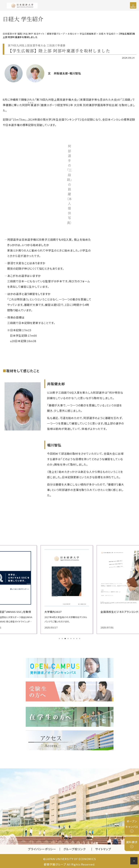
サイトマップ (103, 848)
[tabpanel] (69, 589)
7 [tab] (77, 638)
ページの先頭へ (135, 861)
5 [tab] (71, 638)
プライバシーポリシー (42, 848)
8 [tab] (80, 638)
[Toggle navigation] (133, 5)
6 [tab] (74, 638)
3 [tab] (66, 638)
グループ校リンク (77, 848)
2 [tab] (63, 638)
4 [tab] (68, 638)
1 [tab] (60, 638)
